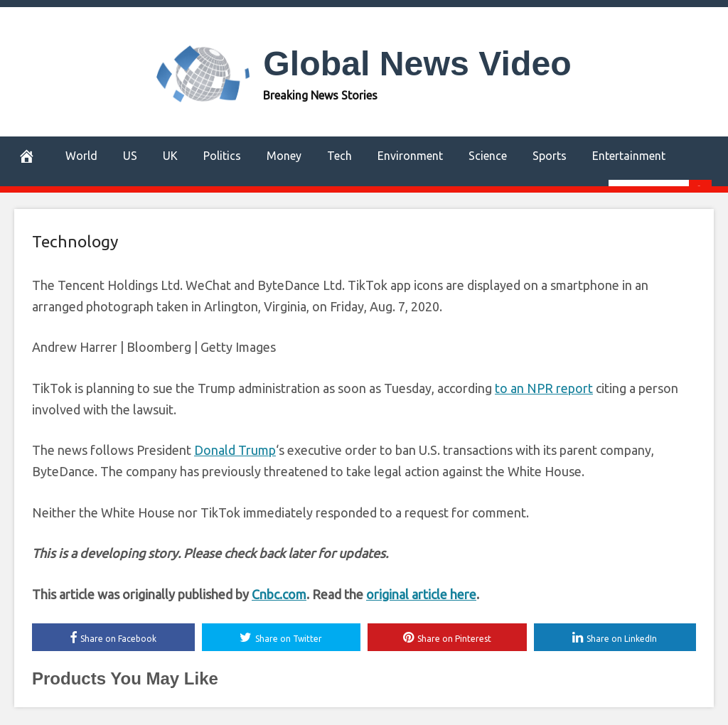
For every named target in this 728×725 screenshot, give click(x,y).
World (81, 156)
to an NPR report (544, 388)
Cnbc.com (279, 594)
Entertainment (629, 156)
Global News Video (417, 63)
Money (284, 156)
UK (170, 156)
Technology (75, 241)
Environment (410, 156)
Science (488, 156)
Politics (222, 156)
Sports (550, 156)
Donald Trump (235, 450)
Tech (339, 156)
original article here (421, 594)
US (130, 156)
